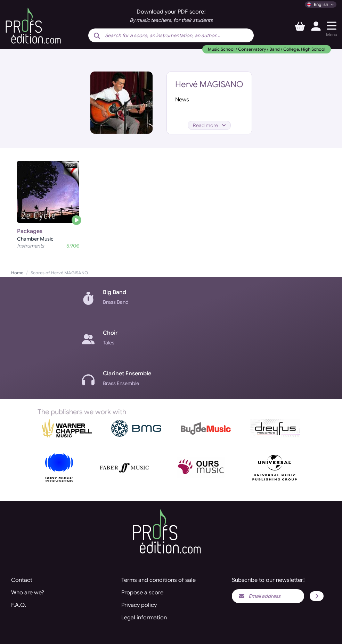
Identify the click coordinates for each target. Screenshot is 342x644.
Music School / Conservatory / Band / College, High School (267, 49)
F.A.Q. (19, 605)
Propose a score (142, 593)
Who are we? (28, 593)
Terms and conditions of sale (158, 580)
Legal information (144, 618)
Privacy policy (139, 605)
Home (17, 273)
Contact (22, 580)
